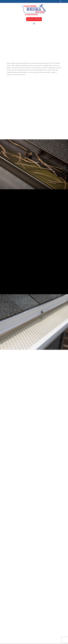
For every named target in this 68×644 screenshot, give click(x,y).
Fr (61, 1)
